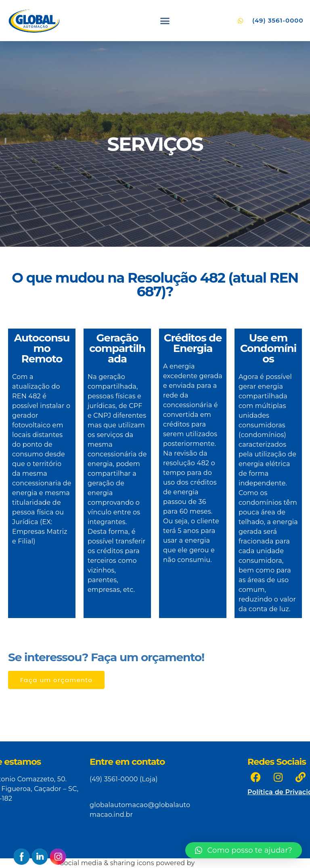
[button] (165, 21)
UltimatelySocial (223, 863)
